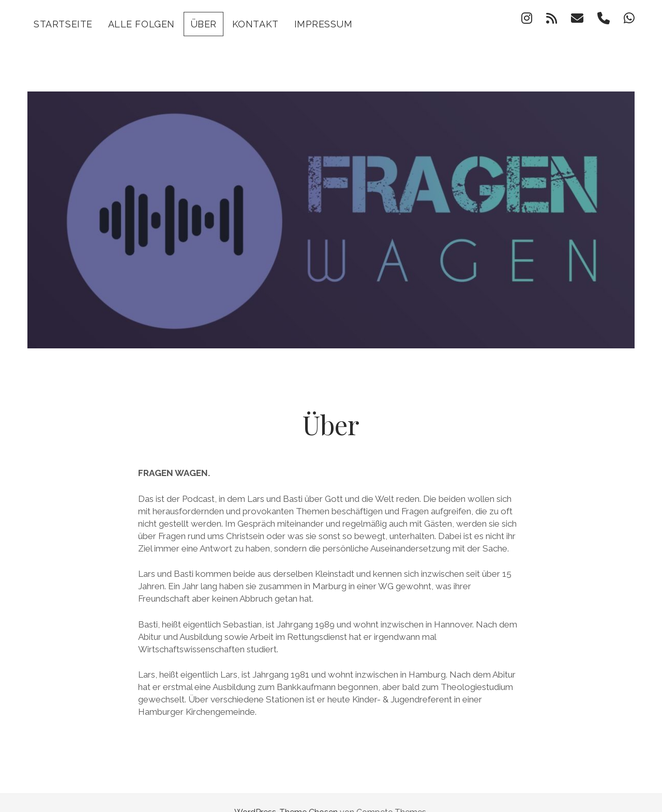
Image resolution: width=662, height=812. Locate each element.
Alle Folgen (141, 24)
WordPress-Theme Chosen (286, 793)
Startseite (63, 24)
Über (204, 24)
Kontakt (255, 24)
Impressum (324, 24)
